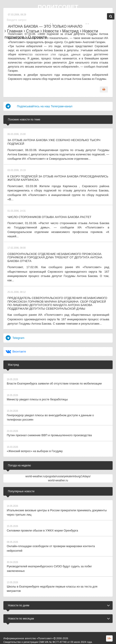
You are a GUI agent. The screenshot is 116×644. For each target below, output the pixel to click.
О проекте (36, 37)
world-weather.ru (58, 457)
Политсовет (58, 7)
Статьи (31, 31)
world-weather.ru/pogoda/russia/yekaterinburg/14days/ (58, 453)
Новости (50, 31)
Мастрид (69, 31)
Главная (14, 31)
